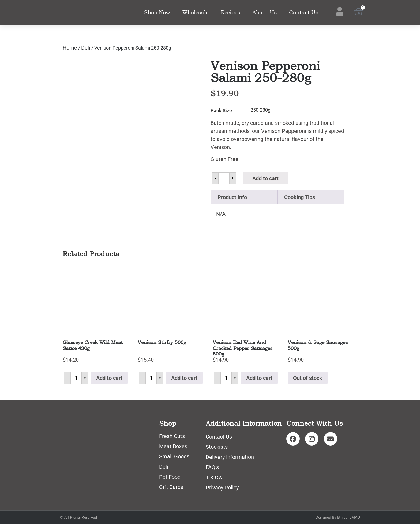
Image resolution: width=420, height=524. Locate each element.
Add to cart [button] (109, 378)
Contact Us (304, 12)
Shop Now (157, 12)
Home (70, 48)
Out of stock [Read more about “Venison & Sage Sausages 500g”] (308, 378)
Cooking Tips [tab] (300, 197)
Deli (86, 48)
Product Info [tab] (232, 197)
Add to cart (265, 178)
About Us (265, 12)
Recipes (230, 12)
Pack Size (221, 111)
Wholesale (195, 12)
